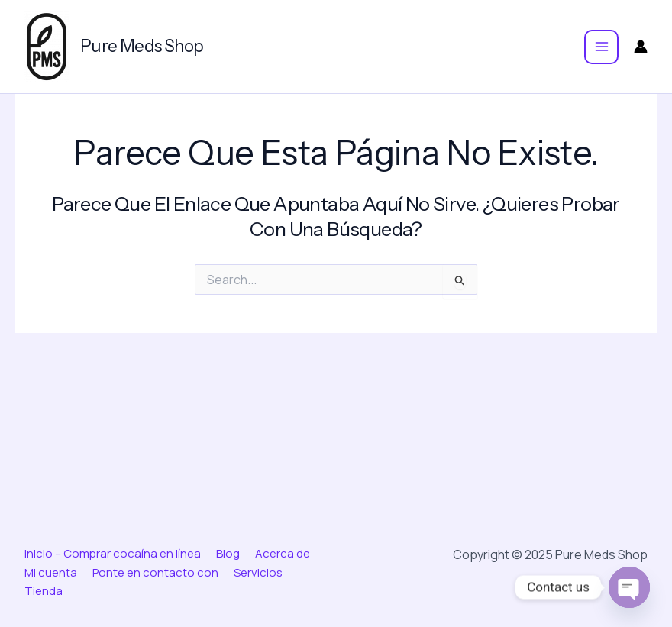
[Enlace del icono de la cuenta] (641, 47)
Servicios (258, 572)
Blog (228, 553)
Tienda (44, 591)
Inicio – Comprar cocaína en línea (113, 553)
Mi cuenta (51, 572)
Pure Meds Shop (142, 46)
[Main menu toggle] (601, 47)
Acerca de (283, 553)
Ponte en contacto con (155, 572)
